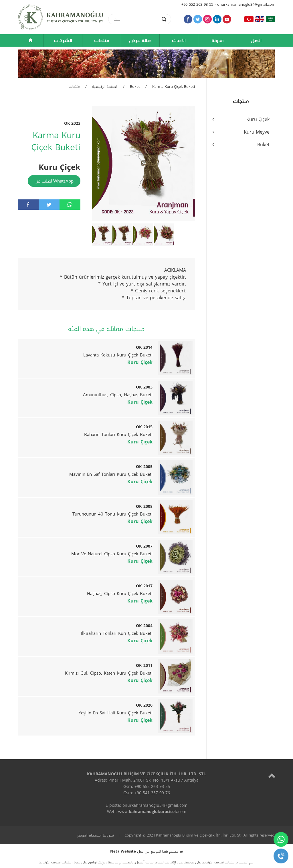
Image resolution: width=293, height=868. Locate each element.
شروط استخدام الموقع (96, 835)
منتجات (102, 40)
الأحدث (179, 40)
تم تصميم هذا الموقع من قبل (146, 851)
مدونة (218, 40)
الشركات (63, 40)
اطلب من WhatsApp (54, 181)
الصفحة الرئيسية (105, 86)
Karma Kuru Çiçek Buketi (174, 86)
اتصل (256, 40)
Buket (135, 86)
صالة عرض (140, 40)
